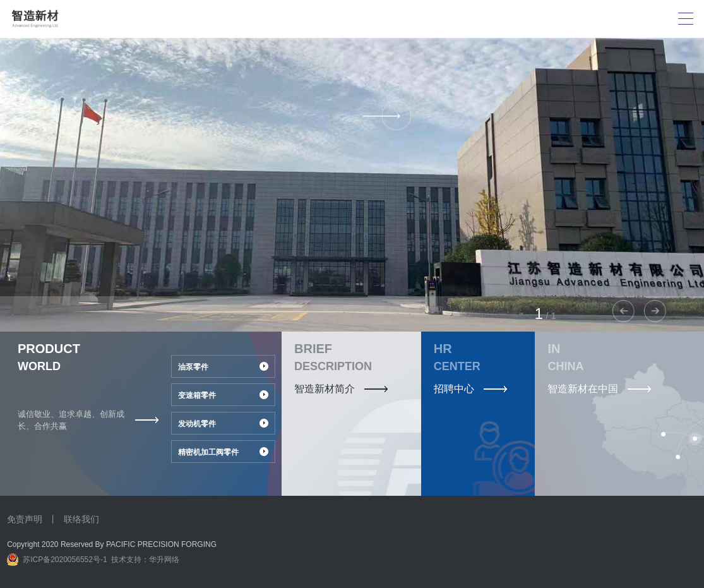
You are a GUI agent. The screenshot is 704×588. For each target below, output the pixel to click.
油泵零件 (193, 367)
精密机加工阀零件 (208, 452)
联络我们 (81, 519)
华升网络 (164, 560)
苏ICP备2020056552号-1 (65, 560)
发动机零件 (197, 424)
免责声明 (25, 519)
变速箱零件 (197, 395)
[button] (655, 311)
